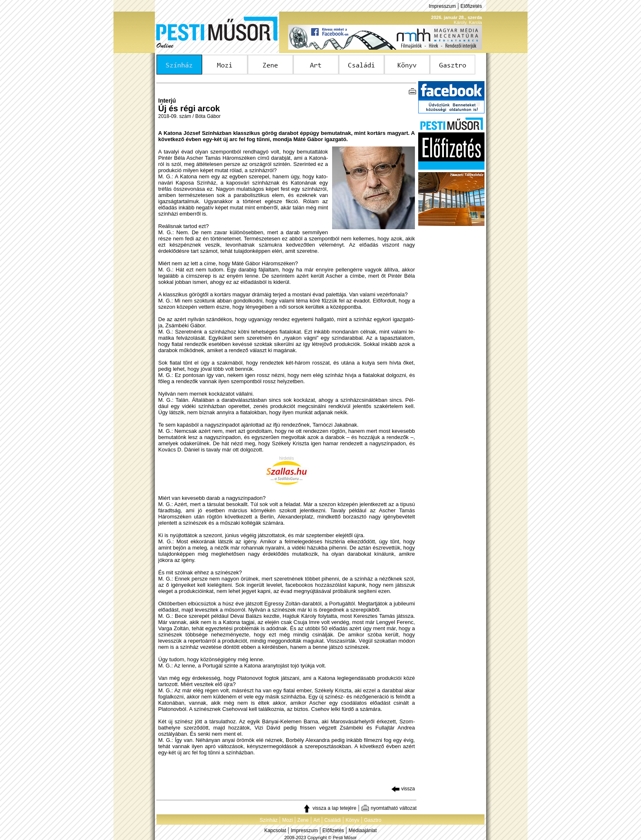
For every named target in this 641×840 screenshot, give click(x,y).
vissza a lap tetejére (329, 808)
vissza (403, 789)
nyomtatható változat (389, 808)
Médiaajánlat (363, 830)
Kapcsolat (275, 830)
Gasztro (373, 820)
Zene (303, 820)
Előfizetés (471, 6)
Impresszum (442, 6)
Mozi (288, 820)
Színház (269, 820)
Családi (333, 820)
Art (317, 820)
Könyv (352, 820)
